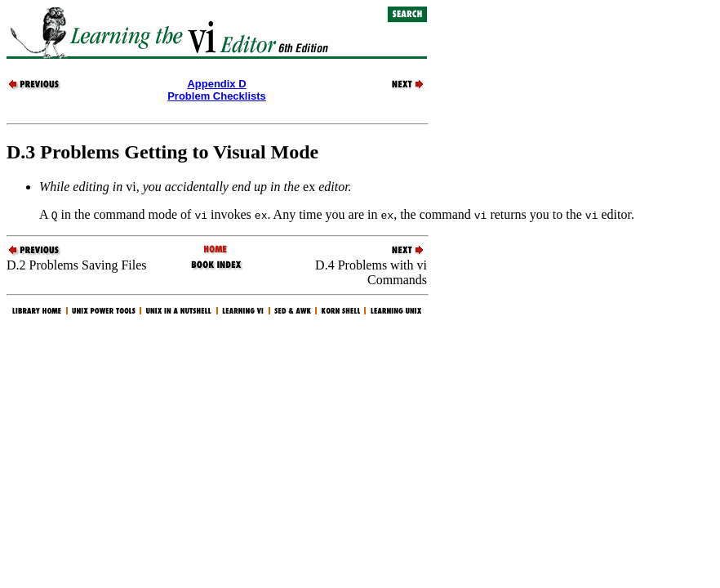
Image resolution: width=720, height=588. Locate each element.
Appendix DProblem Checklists (217, 90)
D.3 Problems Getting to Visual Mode (162, 152)
